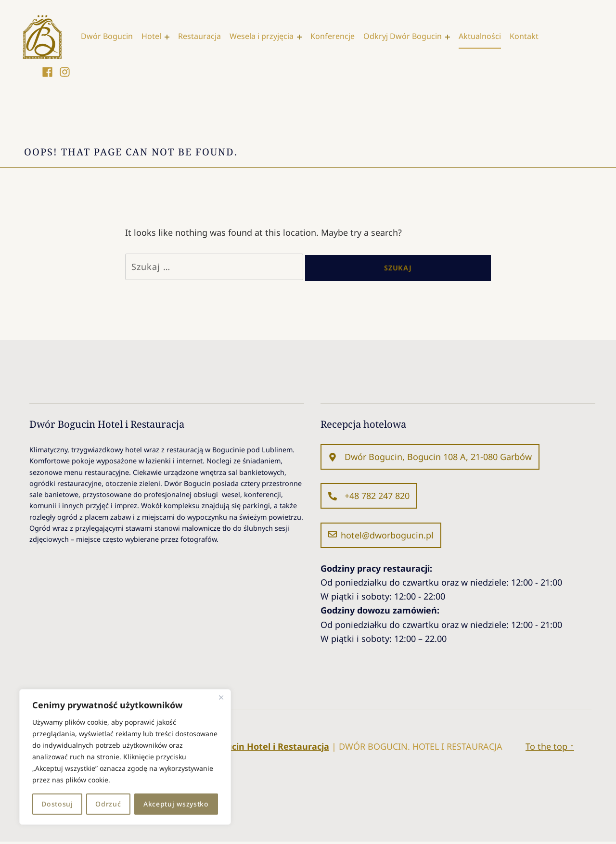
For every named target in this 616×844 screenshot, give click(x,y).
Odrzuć (108, 804)
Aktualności (483, 37)
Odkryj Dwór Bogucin (405, 37)
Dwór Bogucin (110, 37)
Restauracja (202, 37)
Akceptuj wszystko (176, 804)
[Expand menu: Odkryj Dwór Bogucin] (450, 37)
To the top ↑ (550, 749)
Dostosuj (57, 804)
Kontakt (527, 37)
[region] (125, 757)
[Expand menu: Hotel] (170, 37)
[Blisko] (221, 697)
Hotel (154, 37)
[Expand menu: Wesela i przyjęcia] (302, 37)
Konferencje (335, 37)
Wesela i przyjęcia (264, 37)
